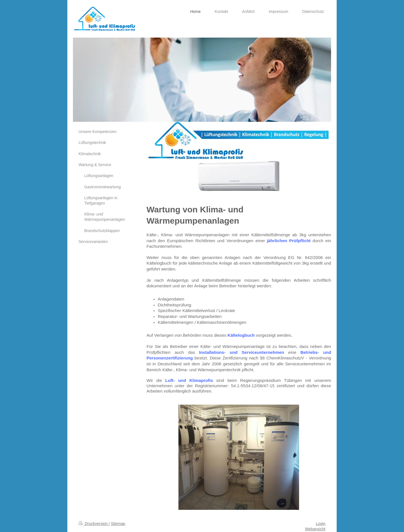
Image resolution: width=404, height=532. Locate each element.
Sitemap (118, 524)
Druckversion (94, 524)
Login (321, 524)
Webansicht (315, 529)
